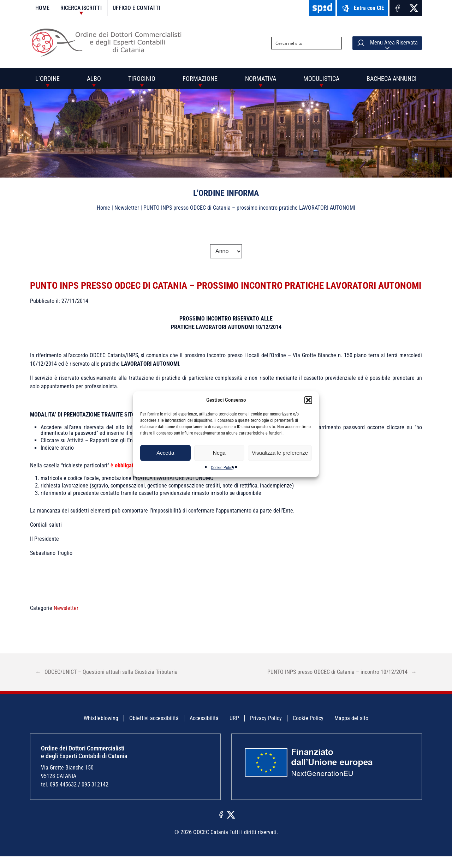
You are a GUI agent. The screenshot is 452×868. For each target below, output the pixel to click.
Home (42, 8)
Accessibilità (204, 730)
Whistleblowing (101, 730)
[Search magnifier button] (335, 43)
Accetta (165, 453)
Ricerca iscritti (81, 8)
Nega (219, 453)
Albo (94, 79)
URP (234, 730)
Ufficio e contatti (136, 8)
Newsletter (127, 208)
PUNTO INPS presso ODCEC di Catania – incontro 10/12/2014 (342, 684)
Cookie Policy (222, 467)
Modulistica (321, 79)
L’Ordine (47, 79)
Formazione (200, 79)
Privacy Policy (266, 730)
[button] (308, 400)
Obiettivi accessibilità (154, 730)
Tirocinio (142, 79)
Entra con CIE (362, 8)
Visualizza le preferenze (280, 453)
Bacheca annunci (392, 79)
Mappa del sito (351, 730)
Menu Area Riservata (387, 43)
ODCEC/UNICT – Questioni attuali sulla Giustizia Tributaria (106, 684)
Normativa (261, 79)
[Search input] (301, 43)
